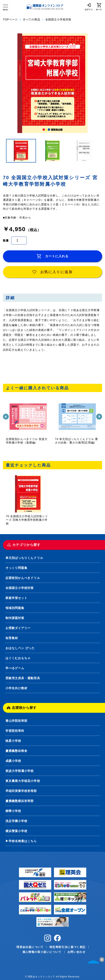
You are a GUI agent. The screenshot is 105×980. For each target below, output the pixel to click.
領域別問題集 (15, 608)
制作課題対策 (15, 618)
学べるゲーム (15, 668)
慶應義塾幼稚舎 (16, 751)
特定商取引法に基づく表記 (68, 947)
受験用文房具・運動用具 (23, 678)
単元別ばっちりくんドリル (24, 558)
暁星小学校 (13, 741)
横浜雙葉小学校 (16, 831)
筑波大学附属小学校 (20, 771)
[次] (99, 417)
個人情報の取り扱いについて (42, 952)
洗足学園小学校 (16, 821)
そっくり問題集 (16, 568)
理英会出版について (30, 947)
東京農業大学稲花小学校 (23, 781)
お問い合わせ (76, 952)
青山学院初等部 (16, 721)
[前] (6, 417)
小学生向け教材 (16, 688)
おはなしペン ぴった (20, 648)
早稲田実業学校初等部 (21, 791)
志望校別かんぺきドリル (23, 578)
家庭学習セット (16, 598)
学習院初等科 (15, 731)
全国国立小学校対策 (20, 588)
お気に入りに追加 (53, 272)
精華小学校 (13, 811)
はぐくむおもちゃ (18, 658)
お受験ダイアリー (18, 628)
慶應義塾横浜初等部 (20, 801)
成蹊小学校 (13, 761)
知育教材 (12, 638)
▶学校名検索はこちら (21, 841)
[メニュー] (5, 7)
